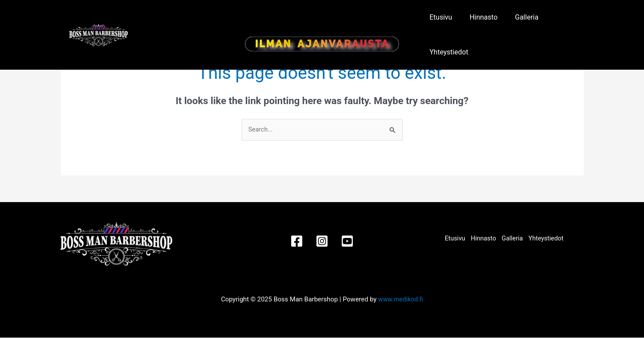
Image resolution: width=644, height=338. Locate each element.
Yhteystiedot (559, 23)
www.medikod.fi (400, 300)
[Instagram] (322, 242)
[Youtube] (350, 242)
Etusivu (443, 23)
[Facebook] (294, 242)
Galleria (516, 23)
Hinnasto (479, 23)
